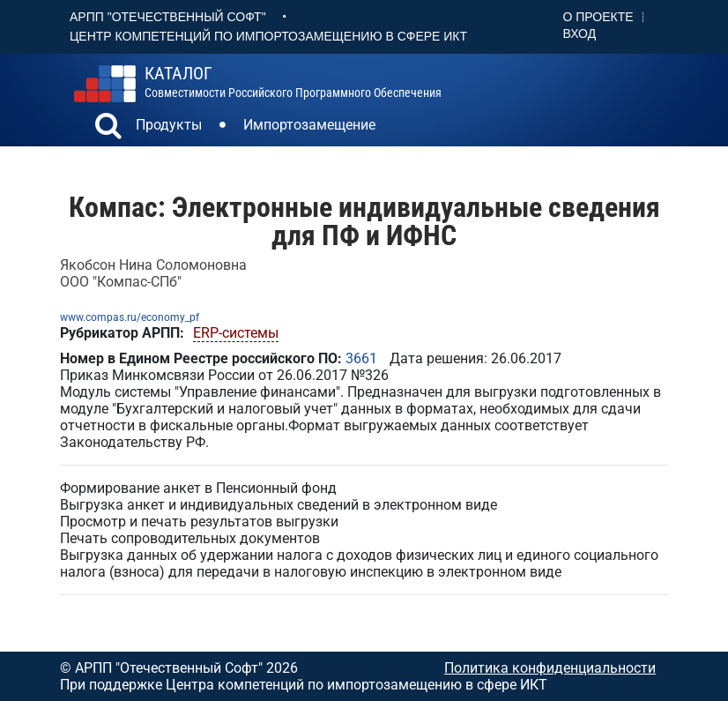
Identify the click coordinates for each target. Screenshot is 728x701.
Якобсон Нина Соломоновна (153, 265)
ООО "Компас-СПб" (121, 282)
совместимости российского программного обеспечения (293, 82)
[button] (108, 128)
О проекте (598, 17)
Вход (580, 34)
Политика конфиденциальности (550, 668)
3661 (361, 358)
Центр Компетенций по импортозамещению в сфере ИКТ (268, 36)
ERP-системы (236, 333)
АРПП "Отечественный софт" (168, 17)
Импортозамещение (309, 125)
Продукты (169, 125)
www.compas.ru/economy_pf (130, 317)
